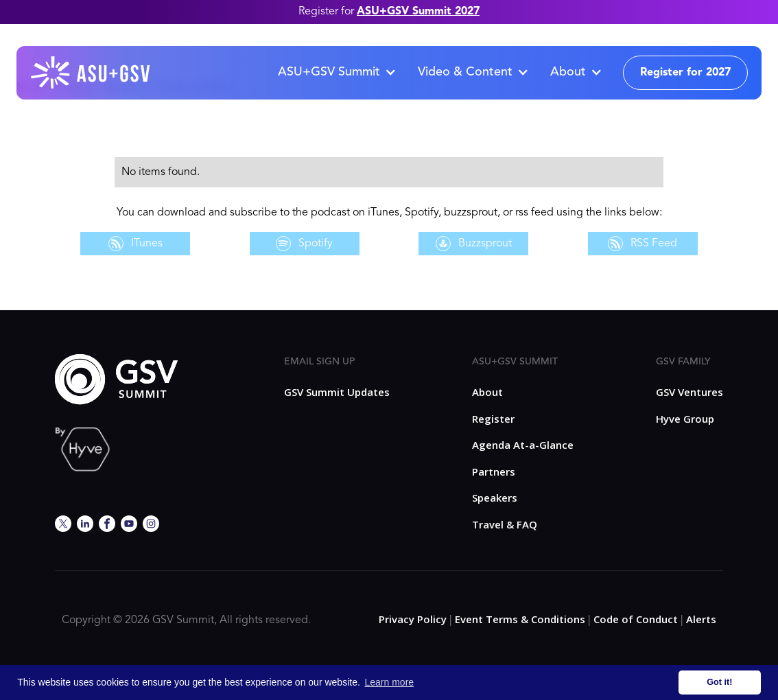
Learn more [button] (390, 682)
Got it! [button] (719, 682)
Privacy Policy (413, 619)
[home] (91, 73)
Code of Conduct (636, 619)
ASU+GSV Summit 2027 (418, 12)
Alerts (701, 619)
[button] (337, 73)
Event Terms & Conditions (520, 619)
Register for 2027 (685, 73)
